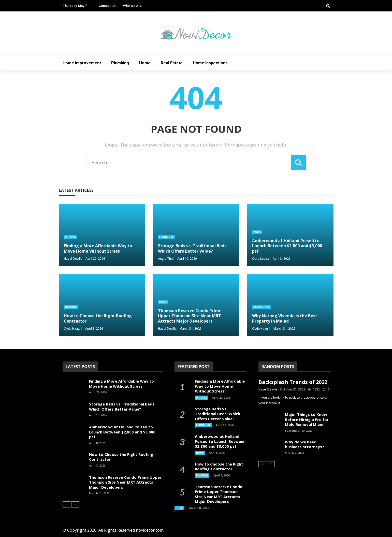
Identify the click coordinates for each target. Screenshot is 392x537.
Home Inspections (210, 63)
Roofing (71, 307)
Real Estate (172, 63)
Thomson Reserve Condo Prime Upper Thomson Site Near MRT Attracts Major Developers (125, 482)
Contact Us (107, 6)
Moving (70, 237)
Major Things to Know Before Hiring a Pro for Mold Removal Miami (307, 419)
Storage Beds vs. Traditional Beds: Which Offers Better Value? (122, 407)
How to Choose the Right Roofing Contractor (121, 457)
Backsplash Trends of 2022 (293, 382)
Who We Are (132, 6)
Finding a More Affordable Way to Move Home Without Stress (121, 384)
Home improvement (82, 63)
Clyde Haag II (73, 329)
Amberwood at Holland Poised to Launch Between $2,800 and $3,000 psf (122, 432)
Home (145, 63)
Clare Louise (261, 259)
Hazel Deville (73, 259)
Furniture (166, 237)
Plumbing (120, 63)
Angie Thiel (166, 259)
